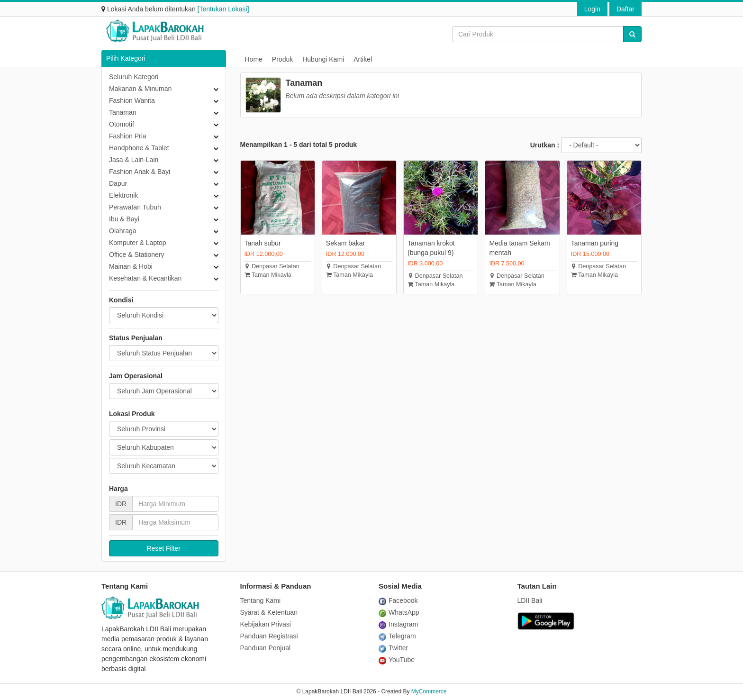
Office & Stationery (136, 255)
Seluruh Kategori (134, 77)
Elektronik (123, 195)
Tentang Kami (261, 600)
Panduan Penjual (266, 648)
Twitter (393, 648)
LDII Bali (530, 600)
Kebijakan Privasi (266, 624)
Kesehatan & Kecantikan (145, 278)
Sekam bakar (345, 243)
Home (254, 59)
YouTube (397, 660)
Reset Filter (163, 548)
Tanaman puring (595, 243)
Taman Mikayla (268, 275)
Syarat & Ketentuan (269, 612)
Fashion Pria (128, 136)
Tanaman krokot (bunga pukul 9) (431, 248)
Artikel (363, 59)
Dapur (118, 183)
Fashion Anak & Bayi (140, 172)
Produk (282, 59)
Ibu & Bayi (124, 219)
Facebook (398, 600)
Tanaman (123, 112)
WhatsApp (399, 612)
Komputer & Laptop (138, 243)
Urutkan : (545, 145)
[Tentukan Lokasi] (223, 9)
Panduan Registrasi (269, 636)
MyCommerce (429, 691)
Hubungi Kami (323, 59)
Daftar (625, 9)
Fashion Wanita (132, 100)
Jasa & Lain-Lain (134, 160)
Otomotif (122, 124)
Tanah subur (263, 243)
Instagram (398, 624)
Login (592, 9)
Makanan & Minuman (140, 89)
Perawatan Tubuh (135, 207)
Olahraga (123, 231)
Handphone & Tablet (139, 148)
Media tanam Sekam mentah (519, 248)
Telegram (397, 636)
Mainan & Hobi (131, 266)
